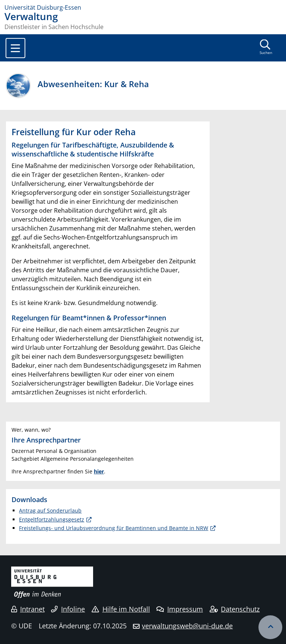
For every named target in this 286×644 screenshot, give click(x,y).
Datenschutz (235, 609)
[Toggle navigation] (15, 48)
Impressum (180, 609)
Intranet (28, 609)
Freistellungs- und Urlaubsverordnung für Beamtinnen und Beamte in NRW (114, 528)
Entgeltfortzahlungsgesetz (52, 519)
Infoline (68, 609)
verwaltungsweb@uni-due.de (187, 626)
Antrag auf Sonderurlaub (50, 510)
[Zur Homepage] (143, 7)
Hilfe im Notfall (121, 609)
